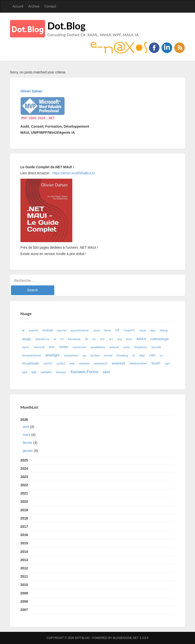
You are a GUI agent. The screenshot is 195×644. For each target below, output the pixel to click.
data (153, 330)
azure (97, 330)
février (28, 443)
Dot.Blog (67, 26)
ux (161, 355)
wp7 (168, 363)
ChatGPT (129, 330)
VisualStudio (31, 363)
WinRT (156, 363)
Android (48, 330)
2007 (24, 610)
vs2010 (48, 363)
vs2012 (61, 363)
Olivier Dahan (31, 91)
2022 (24, 485)
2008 (24, 601)
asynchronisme (80, 330)
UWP (152, 355)
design (27, 339)
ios (94, 339)
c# (117, 330)
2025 (24, 460)
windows (84, 363)
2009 (24, 593)
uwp (142, 355)
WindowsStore (138, 363)
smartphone (71, 355)
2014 (24, 552)
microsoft (39, 347)
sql (84, 355)
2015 (24, 543)
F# (62, 339)
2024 (24, 468)
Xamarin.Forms (84, 372)
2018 (24, 518)
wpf (34, 372)
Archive (34, 6)
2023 (24, 477)
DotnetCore (42, 339)
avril (26, 427)
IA (86, 339)
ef (55, 339)
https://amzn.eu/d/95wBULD (73, 173)
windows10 (101, 363)
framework (74, 339)
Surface (95, 355)
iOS (102, 339)
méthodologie (159, 339)
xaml (106, 372)
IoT (111, 339)
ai (23, 330)
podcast (114, 347)
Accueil (18, 6)
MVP (52, 347)
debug (164, 330)
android (33, 330)
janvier (28, 451)
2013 (24, 560)
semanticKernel (32, 355)
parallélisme (98, 347)
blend (108, 330)
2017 (24, 527)
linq (119, 339)
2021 (24, 493)
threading (122, 355)
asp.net (62, 330)
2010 (24, 585)
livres (129, 339)
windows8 (118, 363)
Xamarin (61, 372)
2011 (24, 576)
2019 (24, 510)
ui (134, 355)
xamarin (46, 372)
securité (156, 347)
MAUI (141, 339)
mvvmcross (79, 347)
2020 (24, 502)
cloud (143, 330)
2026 (98, 436)
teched (108, 355)
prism (127, 347)
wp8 (25, 372)
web (72, 363)
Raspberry (141, 347)
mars (27, 435)
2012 (24, 568)
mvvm (64, 347)
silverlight (52, 355)
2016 (24, 535)
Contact (50, 6)
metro (26, 347)
